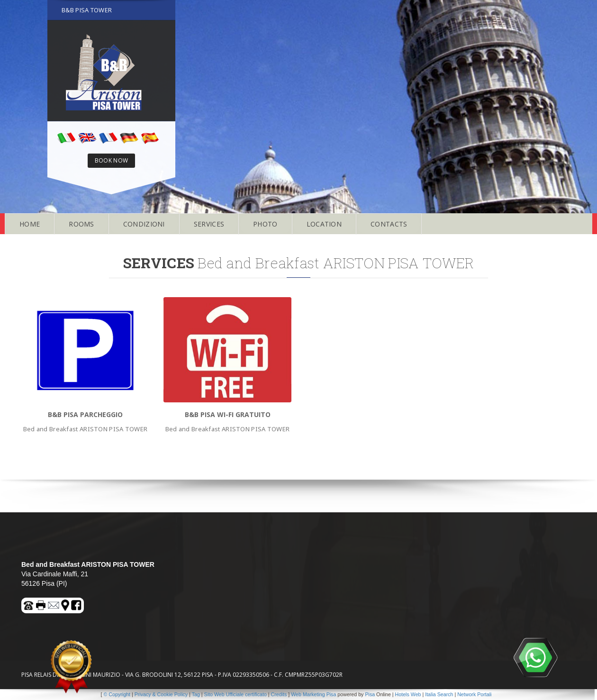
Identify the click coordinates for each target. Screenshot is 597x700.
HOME (30, 224)
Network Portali (474, 694)
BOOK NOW (111, 160)
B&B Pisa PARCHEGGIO (85, 414)
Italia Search (439, 694)
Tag (196, 694)
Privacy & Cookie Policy (161, 694)
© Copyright (117, 694)
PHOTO (265, 224)
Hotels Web (408, 694)
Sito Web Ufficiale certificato (235, 694)
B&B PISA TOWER (87, 10)
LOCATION (324, 224)
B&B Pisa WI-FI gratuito (228, 414)
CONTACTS (389, 224)
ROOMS (81, 224)
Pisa (370, 694)
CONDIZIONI (144, 224)
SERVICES (209, 224)
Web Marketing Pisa (313, 694)
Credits (279, 694)
